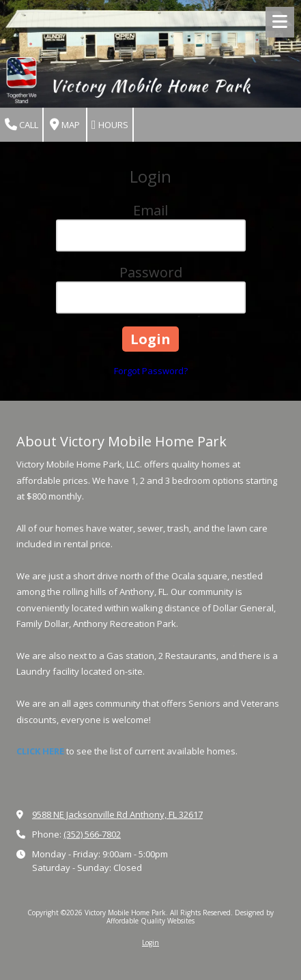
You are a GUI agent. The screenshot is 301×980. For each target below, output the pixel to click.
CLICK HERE (40, 751)
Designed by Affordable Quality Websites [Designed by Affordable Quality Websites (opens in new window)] (190, 917)
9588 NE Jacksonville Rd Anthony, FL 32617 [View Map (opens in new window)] (117, 814)
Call (21, 125)
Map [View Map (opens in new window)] (65, 125)
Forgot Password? (151, 371)
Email (150, 210)
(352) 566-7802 (92, 834)
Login (150, 943)
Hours (110, 125)
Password (151, 272)
